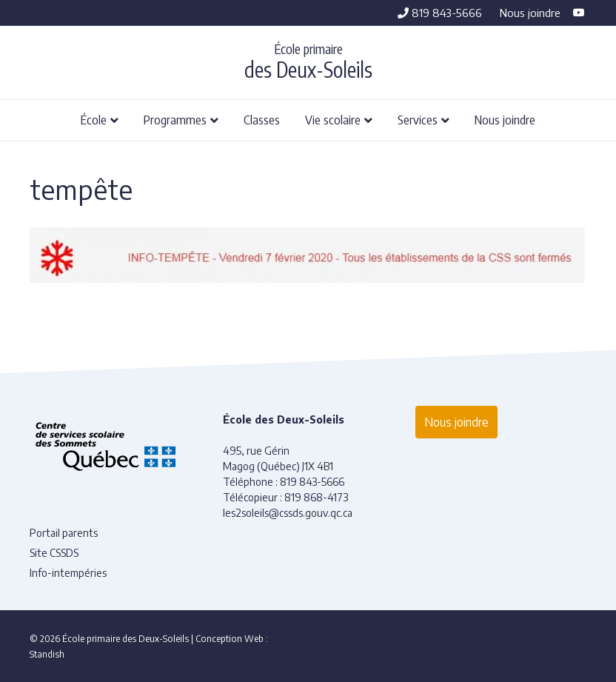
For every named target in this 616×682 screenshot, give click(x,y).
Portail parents (64, 533)
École (94, 119)
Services (418, 119)
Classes (262, 119)
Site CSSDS (54, 553)
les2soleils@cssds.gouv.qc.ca (288, 513)
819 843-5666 (440, 13)
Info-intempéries (68, 573)
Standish (47, 654)
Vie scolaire (333, 119)
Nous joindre (530, 13)
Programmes (175, 119)
